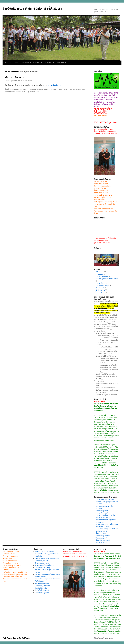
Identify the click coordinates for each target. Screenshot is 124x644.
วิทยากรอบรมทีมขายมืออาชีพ (105, 515)
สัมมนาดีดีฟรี (61, 63)
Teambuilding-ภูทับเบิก (103, 543)
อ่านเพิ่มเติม (55, 85)
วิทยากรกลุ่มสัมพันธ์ (102, 276)
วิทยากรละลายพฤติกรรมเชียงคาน (70, 89)
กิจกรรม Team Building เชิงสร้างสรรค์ (47, 558)
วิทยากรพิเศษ (100, 283)
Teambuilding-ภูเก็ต (102, 538)
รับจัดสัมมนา (100, 274)
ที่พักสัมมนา (38, 63)
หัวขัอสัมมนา (49, 63)
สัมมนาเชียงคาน (15, 77)
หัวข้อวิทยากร (100, 290)
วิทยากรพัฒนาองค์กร (103, 513)
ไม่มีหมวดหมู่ (100, 292)
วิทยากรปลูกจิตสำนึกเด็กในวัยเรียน (107, 279)
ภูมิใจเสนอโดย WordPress (104, 638)
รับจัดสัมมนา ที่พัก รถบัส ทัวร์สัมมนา (32, 9)
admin (30, 81)
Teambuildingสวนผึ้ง (102, 511)
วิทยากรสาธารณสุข (102, 286)
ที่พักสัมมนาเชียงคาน (36, 89)
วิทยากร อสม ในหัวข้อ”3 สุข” (105, 499)
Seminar (17, 63)
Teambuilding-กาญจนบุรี (103, 518)
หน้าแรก (8, 63)
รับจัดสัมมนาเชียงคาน (51, 89)
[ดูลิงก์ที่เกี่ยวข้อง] (111, 329)
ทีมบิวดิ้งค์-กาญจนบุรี (103, 540)
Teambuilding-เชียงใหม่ (103, 536)
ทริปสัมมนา (27, 63)
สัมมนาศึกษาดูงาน (22, 92)
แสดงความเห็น (34, 92)
